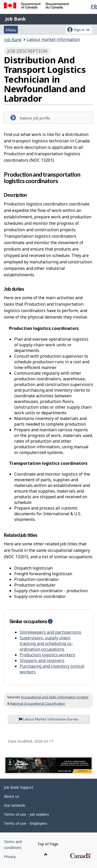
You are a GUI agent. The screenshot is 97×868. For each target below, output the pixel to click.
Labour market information (53, 39)
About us (12, 796)
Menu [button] (11, 30)
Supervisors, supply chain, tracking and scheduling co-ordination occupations (46, 643)
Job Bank (16, 19)
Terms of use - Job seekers (26, 814)
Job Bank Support (19, 787)
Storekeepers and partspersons (50, 632)
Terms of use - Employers (25, 823)
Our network (14, 805)
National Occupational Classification (38, 703)
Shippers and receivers (42, 660)
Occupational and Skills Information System (55, 697)
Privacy (10, 857)
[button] (50, 621)
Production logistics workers (47, 655)
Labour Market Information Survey (48, 719)
